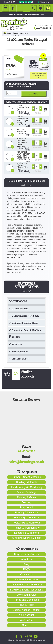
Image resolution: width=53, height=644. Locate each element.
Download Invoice (26, 595)
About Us (26, 559)
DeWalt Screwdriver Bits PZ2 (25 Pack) (22, 120)
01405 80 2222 (44, 28)
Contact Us (26, 574)
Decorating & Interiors (26, 533)
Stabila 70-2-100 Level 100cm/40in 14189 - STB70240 (22, 142)
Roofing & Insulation (26, 513)
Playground (26, 507)
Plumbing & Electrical (26, 518)
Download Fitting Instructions (26, 590)
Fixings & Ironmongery (26, 528)
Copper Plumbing (20, 33)
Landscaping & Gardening (26, 487)
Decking (26, 502)
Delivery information (26, 580)
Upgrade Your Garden (26, 554)
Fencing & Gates (26, 497)
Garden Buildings (26, 492)
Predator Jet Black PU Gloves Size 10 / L (22, 166)
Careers (26, 625)
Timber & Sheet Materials (26, 477)
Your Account (26, 615)
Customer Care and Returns (26, 585)
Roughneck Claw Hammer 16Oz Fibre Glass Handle (23, 155)
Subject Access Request (26, 610)
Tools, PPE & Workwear (26, 523)
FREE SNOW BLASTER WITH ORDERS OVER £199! (26, 14)
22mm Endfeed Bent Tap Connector (23, 108)
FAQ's (26, 569)
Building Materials (26, 482)
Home (7, 33)
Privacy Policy (26, 605)
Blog (26, 564)
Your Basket (26, 620)
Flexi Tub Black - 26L (22, 130)
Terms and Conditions (26, 600)
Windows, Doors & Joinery (26, 538)
